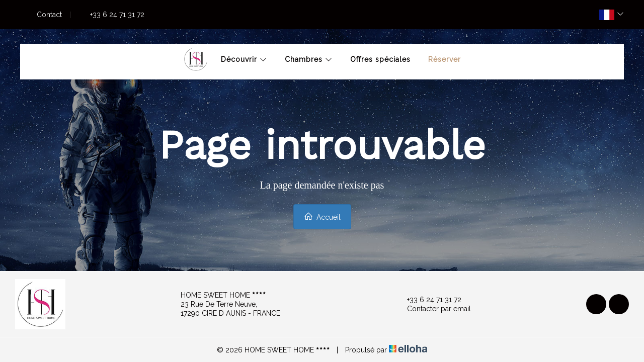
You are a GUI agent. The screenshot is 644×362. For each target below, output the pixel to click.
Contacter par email (433, 309)
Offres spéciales (380, 59)
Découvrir (244, 59)
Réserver (445, 59)
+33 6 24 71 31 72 (428, 300)
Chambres (309, 59)
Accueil (322, 216)
